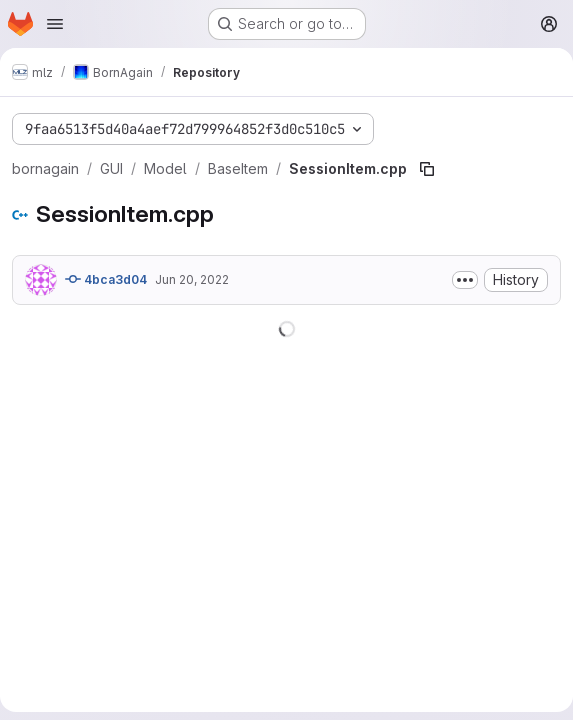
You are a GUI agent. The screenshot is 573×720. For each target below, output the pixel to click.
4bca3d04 (106, 279)
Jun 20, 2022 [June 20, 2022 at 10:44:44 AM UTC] (192, 279)
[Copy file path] (427, 169)
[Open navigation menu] (55, 24)
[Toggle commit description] (465, 280)
